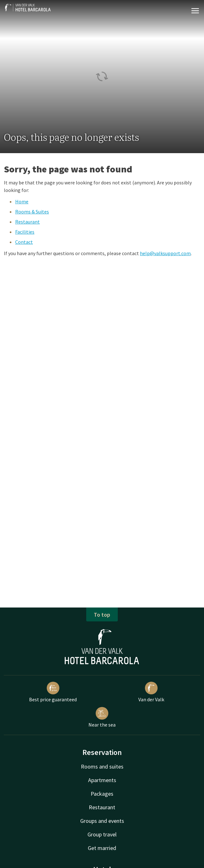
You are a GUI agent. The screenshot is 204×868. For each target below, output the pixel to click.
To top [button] (102, 615)
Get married (102, 848)
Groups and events (102, 821)
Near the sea (102, 717)
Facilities (25, 232)
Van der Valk (151, 692)
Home (22, 201)
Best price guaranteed (53, 692)
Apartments (102, 780)
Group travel (102, 834)
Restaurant (27, 222)
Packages (102, 794)
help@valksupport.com (165, 253)
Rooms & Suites (32, 212)
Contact (24, 242)
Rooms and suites (102, 766)
